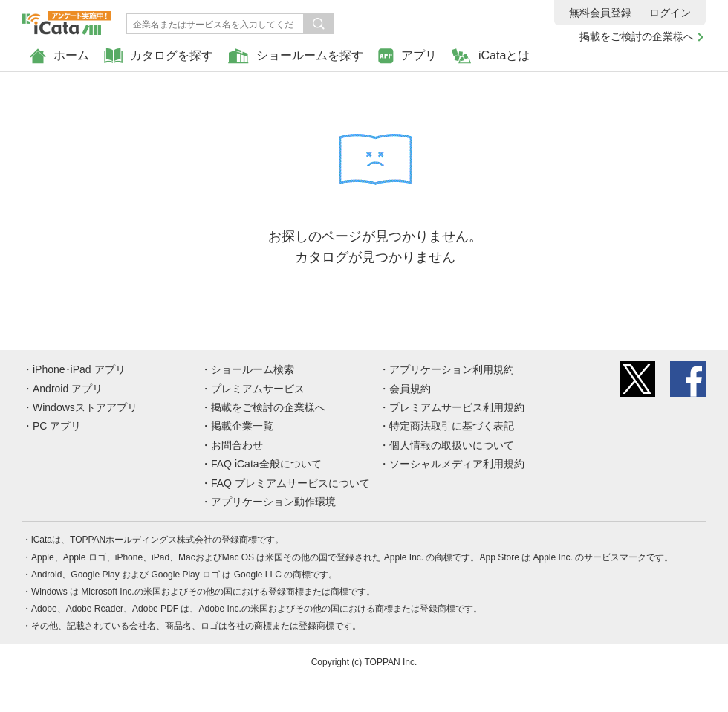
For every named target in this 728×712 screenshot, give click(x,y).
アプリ (407, 56)
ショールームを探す (296, 56)
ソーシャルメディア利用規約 (457, 464)
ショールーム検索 (253, 369)
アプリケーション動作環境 (273, 502)
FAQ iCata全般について (266, 464)
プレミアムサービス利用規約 (457, 407)
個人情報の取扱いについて (452, 445)
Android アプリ (68, 389)
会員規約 (410, 389)
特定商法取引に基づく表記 (452, 426)
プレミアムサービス (258, 389)
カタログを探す (159, 56)
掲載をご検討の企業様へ (637, 36)
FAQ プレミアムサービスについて (290, 483)
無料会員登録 (600, 13)
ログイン (670, 13)
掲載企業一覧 (242, 426)
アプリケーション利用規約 (452, 369)
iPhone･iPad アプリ (79, 369)
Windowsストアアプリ (85, 407)
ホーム (59, 56)
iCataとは (491, 56)
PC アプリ (57, 426)
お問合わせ (237, 445)
